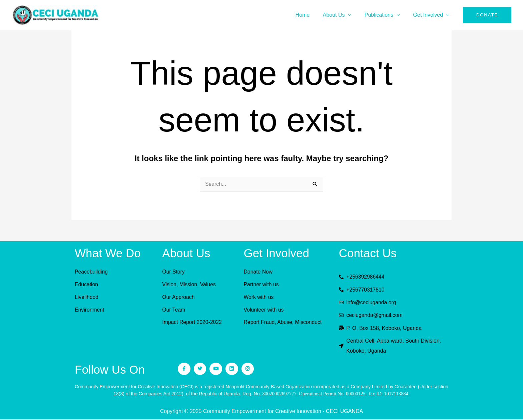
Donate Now (258, 272)
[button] (487, 15)
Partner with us (262, 284)
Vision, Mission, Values (189, 284)
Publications (383, 15)
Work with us (259, 297)
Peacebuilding (92, 272)
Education (87, 284)
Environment (90, 310)
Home (311, 15)
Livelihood (87, 297)
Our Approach (179, 297)
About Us (340, 15)
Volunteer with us (264, 310)
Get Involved (429, 15)
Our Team (174, 310)
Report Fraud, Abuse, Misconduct (283, 322)
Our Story (173, 272)
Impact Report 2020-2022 (192, 322)
